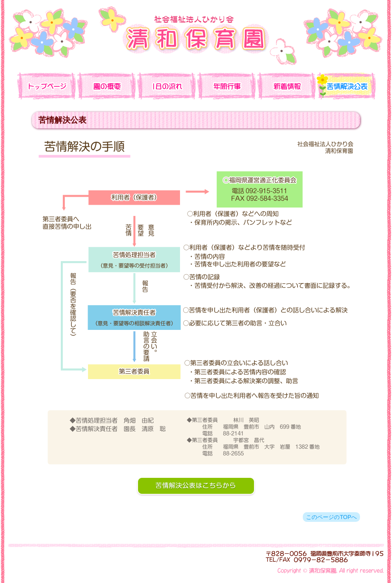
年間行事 (226, 86)
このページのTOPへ (331, 517)
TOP (46, 86)
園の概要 (106, 86)
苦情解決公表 (346, 86)
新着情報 (286, 86)
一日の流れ (166, 86)
